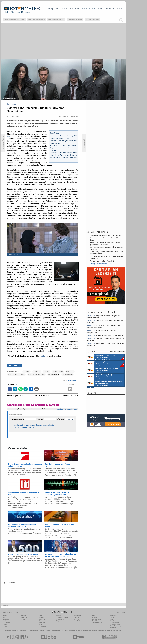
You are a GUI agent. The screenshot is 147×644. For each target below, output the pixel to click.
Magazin (53, 8)
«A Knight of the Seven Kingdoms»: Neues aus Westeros (104, 327)
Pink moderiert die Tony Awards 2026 (103, 261)
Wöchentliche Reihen (62, 617)
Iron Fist (47, 371)
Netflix (10, 136)
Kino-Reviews (78, 621)
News (64, 8)
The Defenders (67, 374)
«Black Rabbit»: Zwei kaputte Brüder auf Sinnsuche (106, 344)
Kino (101, 8)
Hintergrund (24, 617)
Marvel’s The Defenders (36, 374)
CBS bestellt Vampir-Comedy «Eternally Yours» (107, 235)
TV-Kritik (77, 619)
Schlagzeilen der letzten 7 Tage (101, 264)
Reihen (23, 619)
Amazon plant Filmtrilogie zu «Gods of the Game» (105, 239)
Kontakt (112, 621)
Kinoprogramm (97, 631)
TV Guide (64, 631)
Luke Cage (70, 371)
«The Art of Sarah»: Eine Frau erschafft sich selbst (105, 322)
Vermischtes (42, 619)
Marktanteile (60, 619)
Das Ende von (93, 20)
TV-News (41, 617)
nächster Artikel (70, 396)
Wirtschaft (41, 621)
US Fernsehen (41, 631)
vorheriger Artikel (16, 396)
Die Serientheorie (37, 20)
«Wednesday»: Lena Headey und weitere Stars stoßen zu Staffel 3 (106, 253)
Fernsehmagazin (24, 631)
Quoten (75, 8)
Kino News (8, 631)
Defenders (37, 371)
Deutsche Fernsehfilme (108, 631)
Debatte (76, 617)
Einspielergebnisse (97, 621)
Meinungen (88, 8)
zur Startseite (42, 396)
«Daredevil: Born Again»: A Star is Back (105, 335)
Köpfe (40, 624)
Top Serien (119, 631)
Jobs (111, 619)
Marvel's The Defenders (16, 374)
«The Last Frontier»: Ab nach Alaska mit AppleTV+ (106, 339)
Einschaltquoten (56, 631)
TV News (48, 631)
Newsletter (6, 619)
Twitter (5, 626)
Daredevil (26, 371)
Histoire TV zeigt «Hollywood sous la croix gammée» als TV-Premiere (105, 243)
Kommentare (15, 365)
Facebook (6, 624)
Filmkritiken (33, 631)
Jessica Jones (58, 371)
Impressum (113, 628)
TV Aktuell (15, 631)
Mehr (120, 8)
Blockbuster (71, 631)
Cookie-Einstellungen (116, 626)
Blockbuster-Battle (97, 623)
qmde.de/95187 (73, 381)
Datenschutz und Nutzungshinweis (115, 623)
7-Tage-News (7, 623)
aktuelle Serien (87, 631)
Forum (110, 8)
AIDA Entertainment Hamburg (103, 370)
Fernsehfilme (79, 631)
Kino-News (95, 617)
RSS (4, 617)
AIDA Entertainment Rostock (105, 383)
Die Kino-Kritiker (97, 619)
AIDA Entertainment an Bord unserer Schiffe (106, 357)
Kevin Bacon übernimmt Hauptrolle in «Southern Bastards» (107, 248)
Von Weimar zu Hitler (15, 20)
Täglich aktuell (61, 621)
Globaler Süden (75, 20)
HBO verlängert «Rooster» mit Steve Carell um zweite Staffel (106, 257)
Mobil (5, 621)
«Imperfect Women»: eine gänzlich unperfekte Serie (104, 317)
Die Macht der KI (56, 20)
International (42, 623)
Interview (23, 621)
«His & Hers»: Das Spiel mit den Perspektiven (103, 332)
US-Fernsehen (43, 626)
